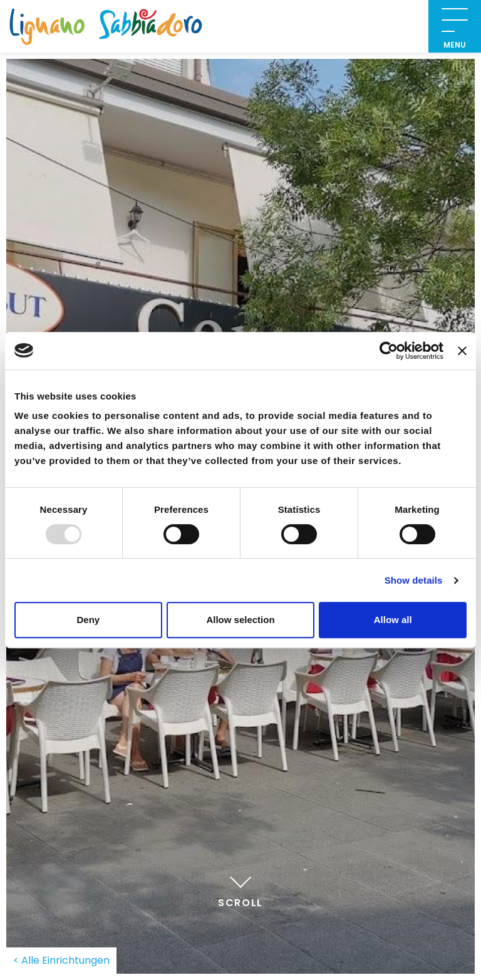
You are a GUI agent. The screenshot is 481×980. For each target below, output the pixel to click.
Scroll (240, 890)
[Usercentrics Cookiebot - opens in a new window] (389, 351)
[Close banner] (462, 351)
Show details (414, 580)
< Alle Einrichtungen (61, 960)
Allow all (393, 620)
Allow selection (240, 620)
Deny (88, 620)
